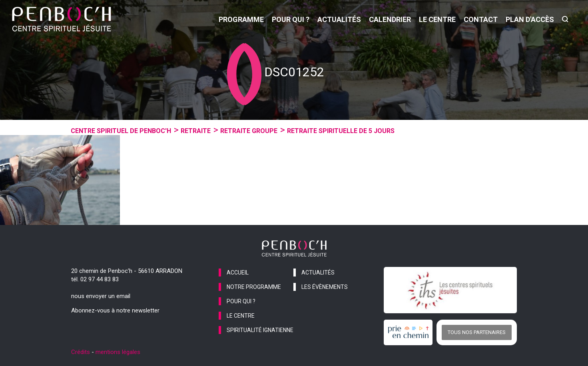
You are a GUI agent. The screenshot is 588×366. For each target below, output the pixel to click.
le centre (437, 19)
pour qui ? (291, 19)
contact (481, 19)
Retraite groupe (249, 131)
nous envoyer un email (101, 296)
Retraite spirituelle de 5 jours (341, 131)
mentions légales (118, 352)
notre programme (254, 287)
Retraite (196, 131)
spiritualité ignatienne (260, 330)
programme (241, 19)
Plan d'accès (530, 19)
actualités (339, 19)
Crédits (81, 352)
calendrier (390, 19)
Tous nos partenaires (477, 332)
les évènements (325, 287)
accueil (238, 273)
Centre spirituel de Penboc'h (121, 131)
